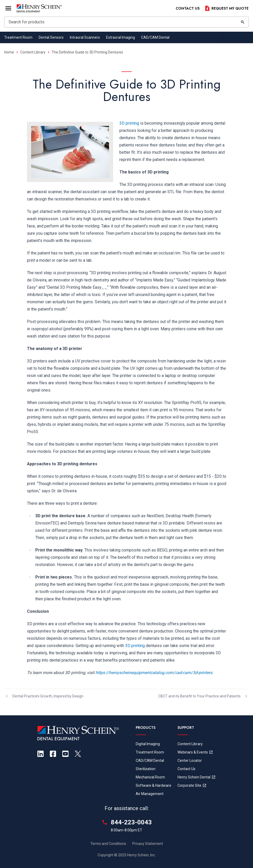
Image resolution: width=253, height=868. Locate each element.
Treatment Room (18, 37)
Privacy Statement (148, 844)
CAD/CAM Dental (155, 37)
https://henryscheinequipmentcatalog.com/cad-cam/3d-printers (154, 673)
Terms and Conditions (108, 844)
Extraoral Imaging (121, 37)
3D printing (129, 123)
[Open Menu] (8, 8)
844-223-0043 (131, 822)
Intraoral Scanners (85, 37)
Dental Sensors (51, 37)
